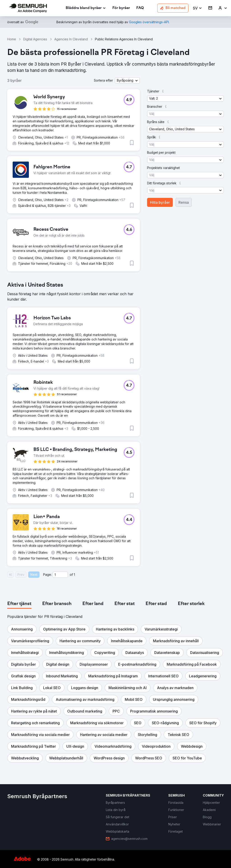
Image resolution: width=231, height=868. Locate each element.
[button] (198, 8)
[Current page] (60, 575)
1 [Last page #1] (74, 574)
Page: (47, 574)
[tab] (19, 604)
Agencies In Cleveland (71, 39)
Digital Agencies (35, 39)
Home (12, 39)
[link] (121, 8)
